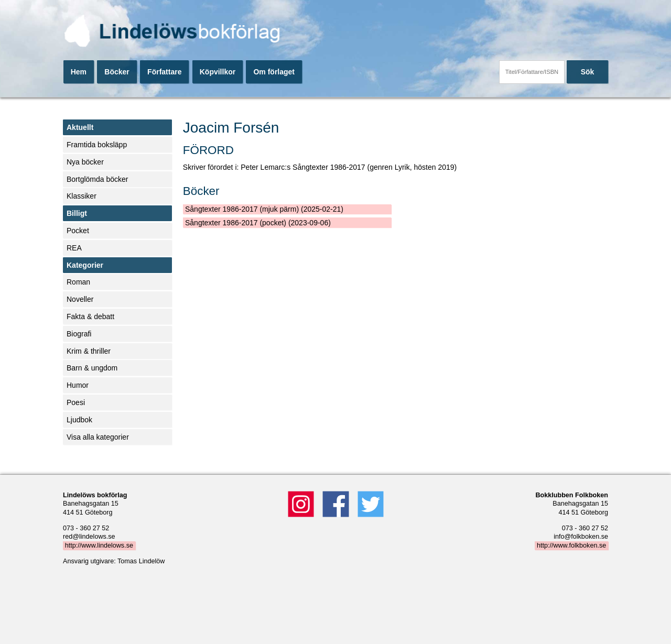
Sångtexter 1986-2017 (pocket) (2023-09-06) (258, 223)
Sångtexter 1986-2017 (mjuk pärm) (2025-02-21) (264, 209)
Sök (588, 72)
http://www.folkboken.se (571, 545)
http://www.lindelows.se (99, 545)
